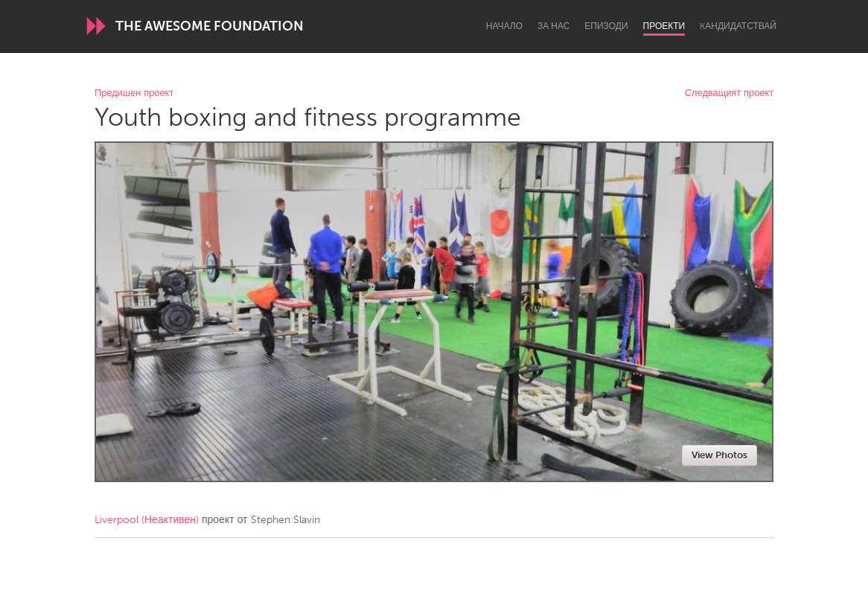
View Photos (719, 455)
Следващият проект (729, 93)
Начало (504, 26)
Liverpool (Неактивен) (147, 520)
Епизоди (606, 26)
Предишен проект (134, 93)
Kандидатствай (738, 26)
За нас (553, 26)
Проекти (664, 26)
